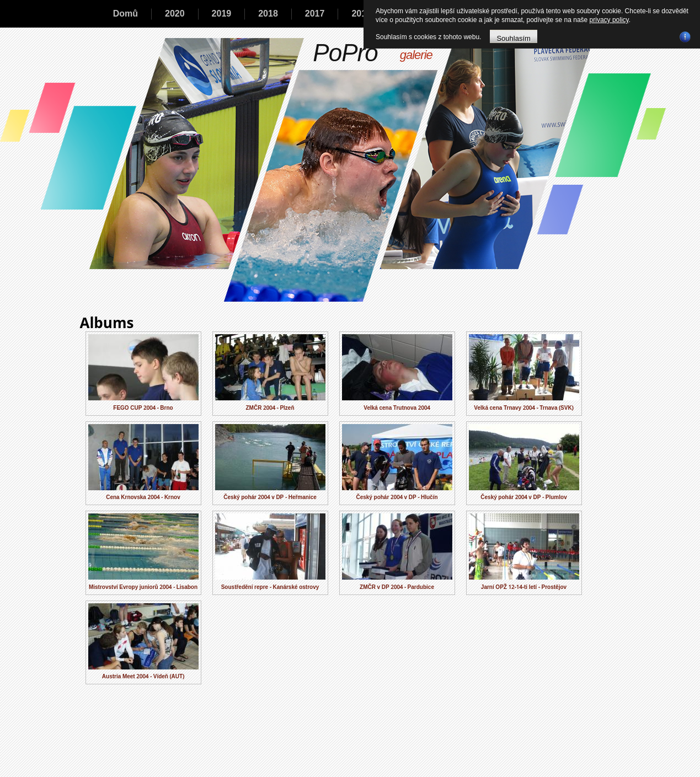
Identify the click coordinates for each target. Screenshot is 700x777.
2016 (361, 14)
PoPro (345, 53)
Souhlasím (513, 38)
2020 (175, 14)
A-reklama (365, 771)
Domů (125, 14)
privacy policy (609, 20)
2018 (268, 14)
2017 (315, 14)
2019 (222, 14)
